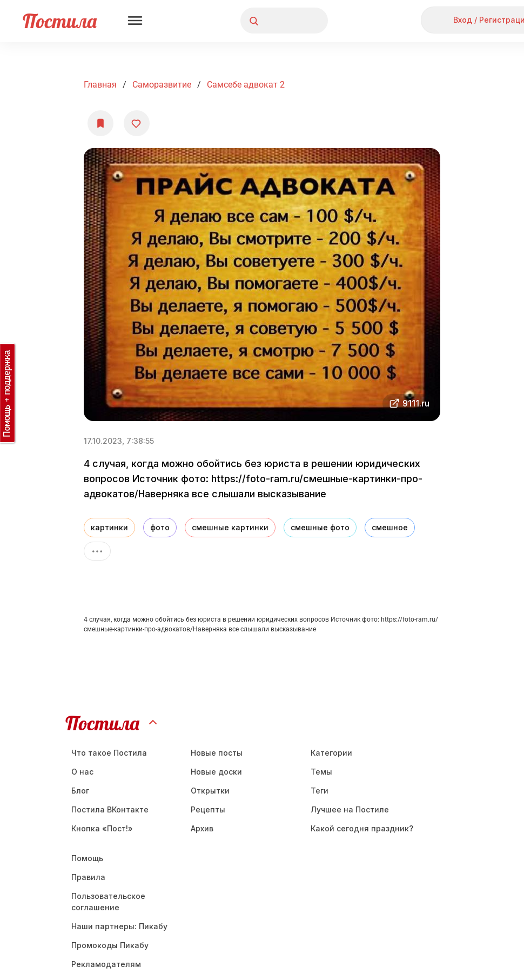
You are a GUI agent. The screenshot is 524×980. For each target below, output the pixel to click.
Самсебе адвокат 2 (246, 85)
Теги (320, 791)
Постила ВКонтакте (110, 809)
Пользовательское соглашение (108, 902)
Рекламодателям (106, 964)
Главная (100, 85)
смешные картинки (230, 527)
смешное (390, 527)
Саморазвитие (162, 85)
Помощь (87, 858)
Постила (60, 21)
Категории (331, 753)
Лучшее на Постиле (350, 809)
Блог (80, 791)
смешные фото (320, 527)
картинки (109, 527)
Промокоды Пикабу (110, 945)
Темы (321, 772)
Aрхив (202, 828)
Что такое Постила (109, 753)
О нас (82, 772)
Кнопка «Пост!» (102, 828)
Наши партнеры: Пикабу (119, 926)
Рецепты (208, 809)
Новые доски (216, 772)
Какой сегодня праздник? (362, 828)
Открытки (210, 791)
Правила (88, 877)
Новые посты (217, 753)
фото (160, 527)
